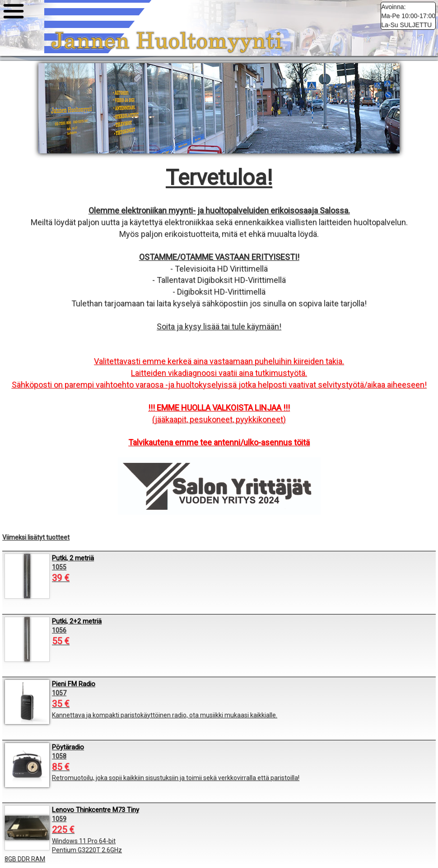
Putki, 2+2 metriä (77, 621)
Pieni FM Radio (74, 684)
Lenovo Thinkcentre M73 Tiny (96, 810)
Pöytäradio (68, 747)
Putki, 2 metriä (73, 558)
